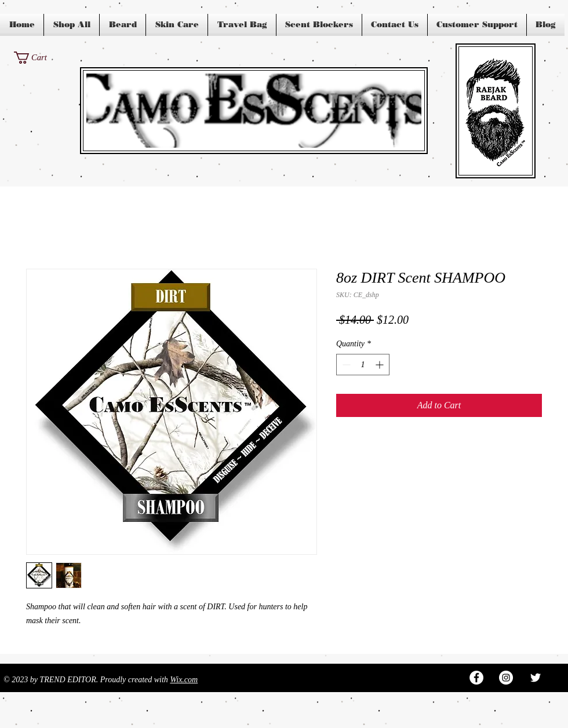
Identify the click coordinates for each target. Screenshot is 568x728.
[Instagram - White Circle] (506, 678)
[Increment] (381, 365)
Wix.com (184, 680)
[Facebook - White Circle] (476, 678)
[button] (37, 58)
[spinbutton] (363, 365)
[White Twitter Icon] (536, 678)
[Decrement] (345, 365)
